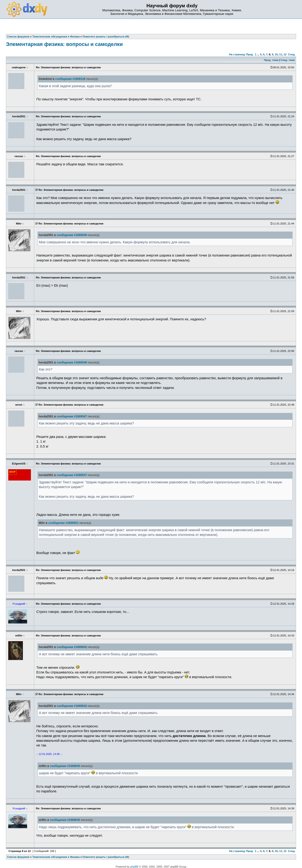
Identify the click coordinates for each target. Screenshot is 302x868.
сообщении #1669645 (65, 766)
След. (292, 54)
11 (281, 54)
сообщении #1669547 (72, 416)
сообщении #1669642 (72, 647)
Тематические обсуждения (50, 857)
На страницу (237, 54)
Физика (75, 857)
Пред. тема (271, 60)
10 (276, 54)
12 (285, 54)
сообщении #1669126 (70, 79)
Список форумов (18, 857)
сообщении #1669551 (63, 523)
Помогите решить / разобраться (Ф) (106, 857)
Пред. (250, 54)
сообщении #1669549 (72, 235)
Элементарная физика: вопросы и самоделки (64, 44)
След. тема (287, 60)
